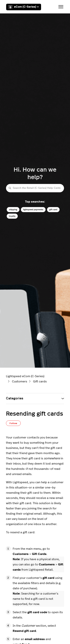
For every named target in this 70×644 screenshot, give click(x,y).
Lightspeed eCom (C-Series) (25, 376)
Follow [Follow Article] (13, 423)
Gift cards (40, 381)
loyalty (12, 216)
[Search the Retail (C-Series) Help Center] (35, 188)
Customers (20, 381)
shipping (13, 210)
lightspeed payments (33, 210)
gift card (53, 210)
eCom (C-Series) (24, 7)
